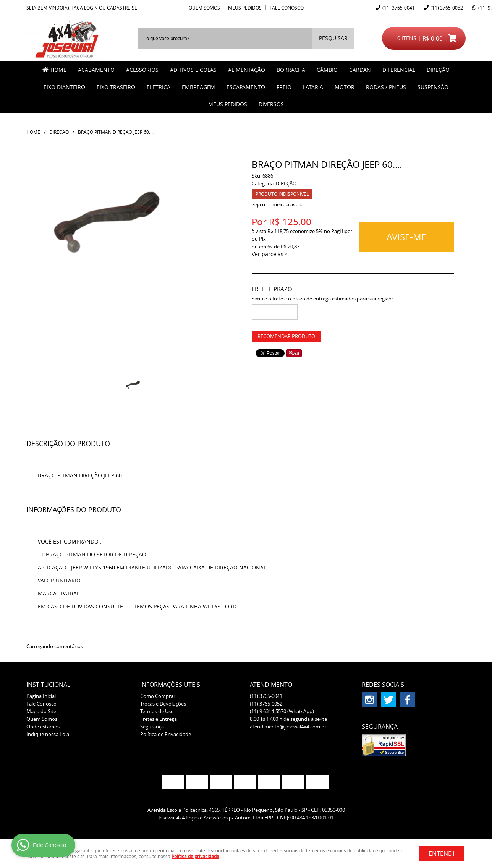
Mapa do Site (41, 711)
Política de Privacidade (166, 734)
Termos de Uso (157, 711)
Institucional (48, 685)
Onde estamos (43, 727)
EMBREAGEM (198, 87)
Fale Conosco (287, 8)
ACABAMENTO (96, 70)
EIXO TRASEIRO (116, 87)
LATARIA (313, 87)
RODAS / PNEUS (386, 87)
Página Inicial (41, 696)
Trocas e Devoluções (163, 704)
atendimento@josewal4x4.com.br (288, 727)
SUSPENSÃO (433, 87)
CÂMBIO (327, 70)
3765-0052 (447, 8)
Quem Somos (204, 8)
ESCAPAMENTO (246, 87)
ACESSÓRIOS (142, 70)
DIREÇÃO (438, 70)
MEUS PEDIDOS (228, 104)
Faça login (85, 8)
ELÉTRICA (159, 87)
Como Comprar (158, 696)
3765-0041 (399, 8)
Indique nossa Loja (48, 734)
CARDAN (360, 70)
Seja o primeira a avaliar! (279, 204)
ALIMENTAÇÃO (247, 70)
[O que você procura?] (333, 38)
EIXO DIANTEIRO (64, 87)
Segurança (152, 727)
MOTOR (345, 87)
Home (58, 70)
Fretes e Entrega (159, 719)
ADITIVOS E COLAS (193, 70)
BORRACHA (291, 70)
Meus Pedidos (245, 8)
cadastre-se (122, 8)
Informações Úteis (170, 685)
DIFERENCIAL (399, 70)
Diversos (271, 104)
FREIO (284, 87)
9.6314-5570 (282, 711)
